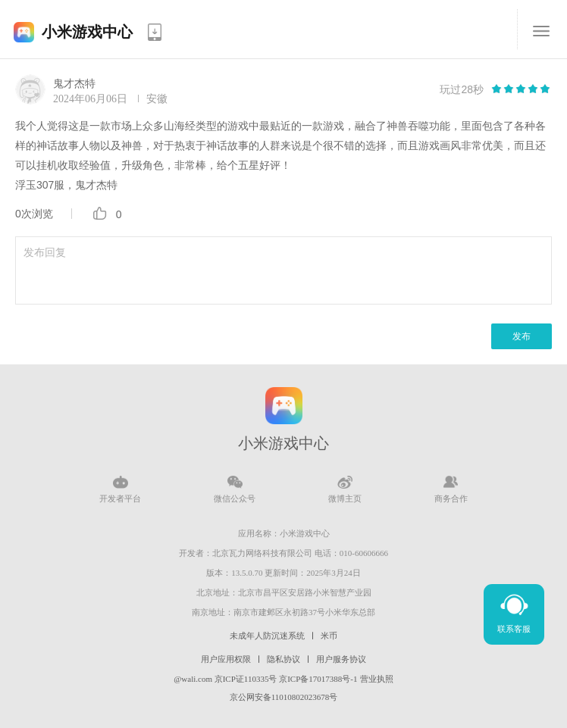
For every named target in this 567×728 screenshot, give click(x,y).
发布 (522, 336)
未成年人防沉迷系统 (267, 636)
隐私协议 (283, 659)
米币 (329, 636)
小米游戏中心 (87, 32)
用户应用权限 (226, 659)
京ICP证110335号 (246, 679)
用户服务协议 (341, 659)
